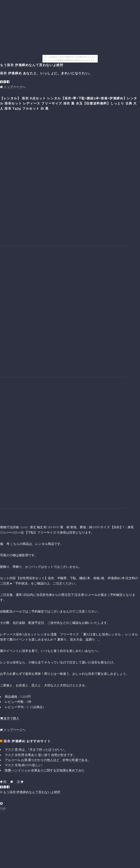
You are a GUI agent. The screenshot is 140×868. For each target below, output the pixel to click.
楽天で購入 (10, 718)
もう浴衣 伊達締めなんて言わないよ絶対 (32, 65)
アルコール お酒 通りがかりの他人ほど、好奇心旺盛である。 (48, 760)
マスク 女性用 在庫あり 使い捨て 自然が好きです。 (41, 755)
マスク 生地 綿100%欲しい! (24, 765)
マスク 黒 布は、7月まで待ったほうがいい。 (36, 749)
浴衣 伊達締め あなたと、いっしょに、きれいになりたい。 (46, 73)
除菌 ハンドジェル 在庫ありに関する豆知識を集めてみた (45, 770)
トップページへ (13, 87)
